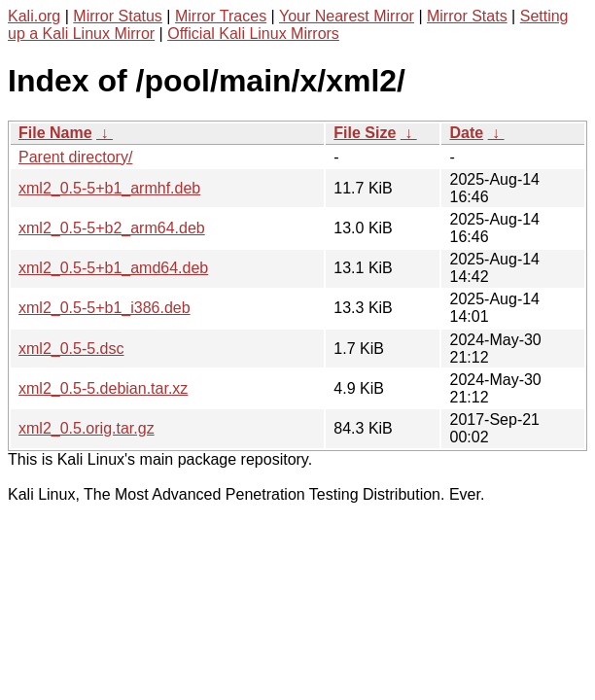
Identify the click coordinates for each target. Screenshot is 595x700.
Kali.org (34, 16)
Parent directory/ (75, 157)
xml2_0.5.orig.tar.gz (87, 428)
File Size (365, 133)
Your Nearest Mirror (347, 16)
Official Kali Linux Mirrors (253, 34)
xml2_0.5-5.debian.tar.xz (103, 388)
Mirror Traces (221, 16)
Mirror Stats (467, 16)
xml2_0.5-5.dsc (71, 349)
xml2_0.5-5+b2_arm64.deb (112, 228)
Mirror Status (118, 16)
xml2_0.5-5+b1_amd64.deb (113, 268)
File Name (55, 133)
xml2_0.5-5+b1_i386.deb (105, 308)
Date (466, 133)
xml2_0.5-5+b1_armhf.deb (109, 188)
